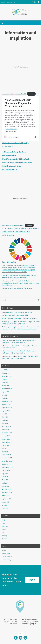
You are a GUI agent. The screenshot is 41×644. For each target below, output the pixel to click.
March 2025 (5, 386)
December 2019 (7, 493)
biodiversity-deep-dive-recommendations (13, 225)
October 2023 (6, 404)
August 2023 (6, 411)
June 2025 (5, 379)
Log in (4, 550)
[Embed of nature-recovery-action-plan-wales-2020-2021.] (20, 67)
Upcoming (5, 539)
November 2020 (7, 461)
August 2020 (6, 471)
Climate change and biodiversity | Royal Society (17, 289)
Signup (32, 580)
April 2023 (5, 420)
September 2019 (7, 499)
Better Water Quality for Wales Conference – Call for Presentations (19, 342)
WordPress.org (6, 560)
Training (4, 536)
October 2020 (6, 464)
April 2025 (5, 383)
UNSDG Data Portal (8, 235)
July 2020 (5, 474)
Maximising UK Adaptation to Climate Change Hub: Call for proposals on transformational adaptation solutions (21, 328)
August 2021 (6, 445)
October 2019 (6, 496)
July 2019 (5, 505)
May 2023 (5, 417)
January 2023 (6, 430)
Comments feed (7, 557)
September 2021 (7, 442)
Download (31, 94)
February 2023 (6, 426)
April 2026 (5, 370)
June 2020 (5, 477)
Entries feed (6, 554)
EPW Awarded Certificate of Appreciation (15, 315)
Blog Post (5, 526)
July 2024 (5, 395)
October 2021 (6, 439)
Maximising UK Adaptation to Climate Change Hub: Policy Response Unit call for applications (21, 323)
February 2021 (6, 455)
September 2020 (7, 467)
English (3, 2)
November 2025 (7, 376)
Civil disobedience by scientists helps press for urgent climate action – (20, 283)
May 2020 (5, 480)
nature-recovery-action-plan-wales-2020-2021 (14, 94)
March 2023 (5, 423)
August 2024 (6, 392)
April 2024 (5, 398)
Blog (3, 520)
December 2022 (7, 433)
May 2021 (5, 448)
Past (3, 532)
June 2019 (5, 508)
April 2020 (5, 483)
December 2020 (7, 458)
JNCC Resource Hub (8, 146)
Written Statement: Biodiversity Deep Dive (16, 232)
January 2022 (6, 436)
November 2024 (7, 389)
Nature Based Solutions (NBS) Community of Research (20, 319)
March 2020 (5, 486)
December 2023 (7, 401)
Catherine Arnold (7, 341)
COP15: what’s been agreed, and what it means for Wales (20, 228)
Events (4, 529)
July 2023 (5, 414)
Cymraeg (9, 2)
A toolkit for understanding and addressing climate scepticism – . (19, 276)
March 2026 (5, 373)
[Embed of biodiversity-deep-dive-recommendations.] (20, 199)
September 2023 (7, 408)
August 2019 (6, 502)
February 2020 (6, 489)
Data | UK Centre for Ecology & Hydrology (15, 143)
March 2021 (5, 452)
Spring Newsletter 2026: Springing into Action (17, 312)
